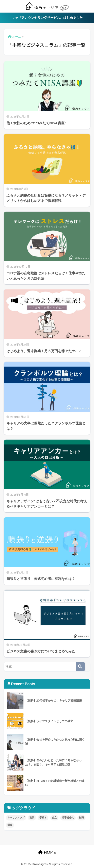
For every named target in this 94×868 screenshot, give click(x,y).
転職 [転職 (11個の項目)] (81, 818)
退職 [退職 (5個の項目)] (10, 825)
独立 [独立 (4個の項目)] (54, 818)
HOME (47, 852)
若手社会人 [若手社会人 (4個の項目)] (68, 818)
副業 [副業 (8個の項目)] (32, 818)
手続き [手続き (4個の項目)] (43, 818)
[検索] (80, 667)
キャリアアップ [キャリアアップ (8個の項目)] (16, 818)
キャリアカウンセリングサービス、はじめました (47, 18)
